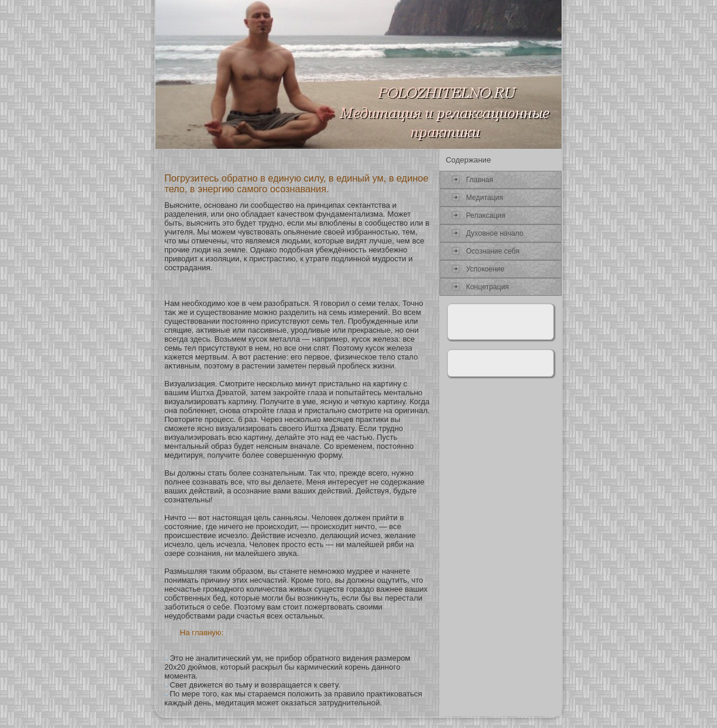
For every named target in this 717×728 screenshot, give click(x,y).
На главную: (202, 632)
